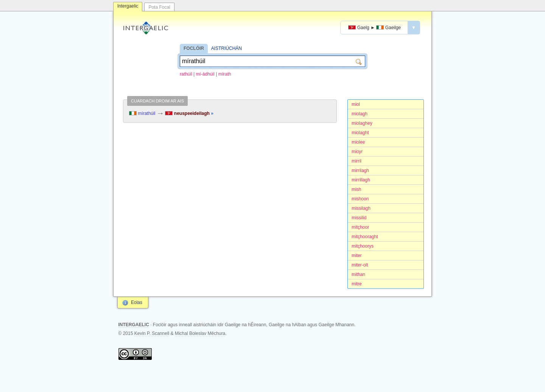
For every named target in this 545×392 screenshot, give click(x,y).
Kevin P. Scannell (152, 333)
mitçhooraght (365, 237)
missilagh (361, 208)
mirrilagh (360, 170)
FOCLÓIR (194, 48)
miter (357, 256)
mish (356, 189)
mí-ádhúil (205, 74)
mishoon (360, 199)
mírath (225, 74)
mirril (357, 161)
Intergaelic (128, 6)
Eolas (137, 302)
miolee (358, 142)
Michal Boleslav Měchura (200, 333)
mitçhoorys (363, 246)
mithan (358, 274)
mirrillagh (361, 180)
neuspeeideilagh (189, 113)
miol (356, 104)
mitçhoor (360, 227)
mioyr (357, 152)
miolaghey (362, 123)
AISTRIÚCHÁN (227, 48)
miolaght (360, 133)
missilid (359, 218)
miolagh (360, 114)
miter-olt (360, 265)
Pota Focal (159, 7)
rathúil (186, 74)
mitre (357, 284)
